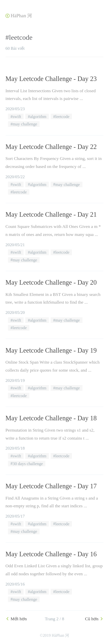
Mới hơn (16, 619)
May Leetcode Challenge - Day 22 (51, 147)
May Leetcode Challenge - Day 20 (51, 282)
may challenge (25, 124)
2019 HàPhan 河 (56, 635)
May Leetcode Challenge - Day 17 (51, 486)
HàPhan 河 (19, 16)
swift (17, 117)
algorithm (38, 117)
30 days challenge (28, 463)
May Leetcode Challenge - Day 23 (51, 79)
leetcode (62, 117)
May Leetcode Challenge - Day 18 (51, 418)
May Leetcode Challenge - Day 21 (51, 214)
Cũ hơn (94, 619)
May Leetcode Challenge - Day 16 (51, 554)
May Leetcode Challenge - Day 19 (51, 350)
